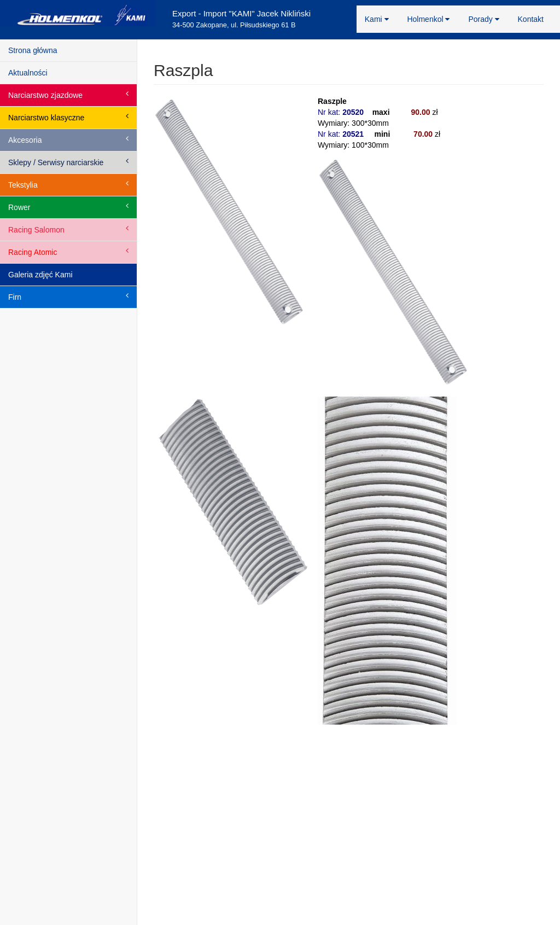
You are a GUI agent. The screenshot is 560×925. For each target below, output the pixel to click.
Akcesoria (68, 139)
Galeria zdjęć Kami (40, 275)
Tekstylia (68, 184)
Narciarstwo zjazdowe (68, 95)
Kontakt (531, 19)
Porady (483, 19)
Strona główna (33, 50)
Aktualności (28, 73)
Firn (68, 296)
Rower (68, 207)
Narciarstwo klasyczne (68, 117)
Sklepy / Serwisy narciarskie (68, 162)
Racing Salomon (68, 229)
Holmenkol (428, 19)
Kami (377, 19)
